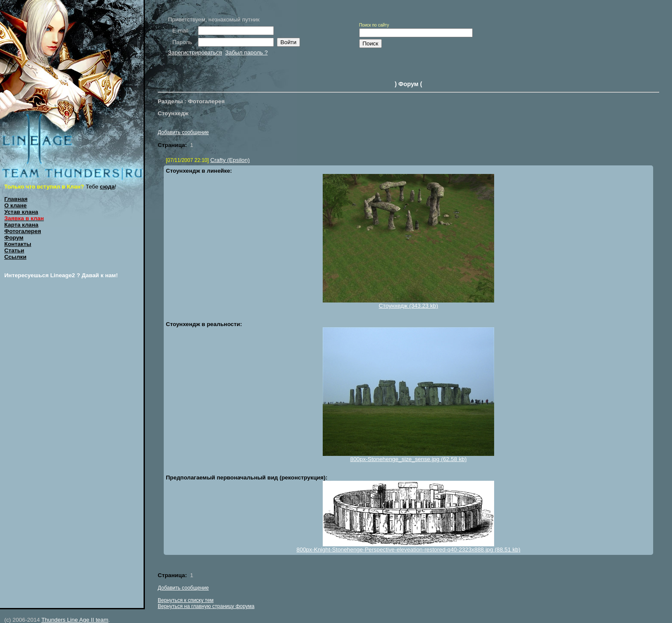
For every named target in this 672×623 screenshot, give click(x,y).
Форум (14, 238)
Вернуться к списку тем (186, 600)
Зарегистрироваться (195, 52)
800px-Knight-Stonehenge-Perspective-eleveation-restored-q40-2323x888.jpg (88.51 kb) (408, 550)
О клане (15, 205)
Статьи (14, 250)
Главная (16, 199)
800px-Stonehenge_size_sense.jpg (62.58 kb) (408, 459)
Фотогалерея (23, 231)
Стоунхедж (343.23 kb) (408, 306)
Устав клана (21, 212)
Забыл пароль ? (246, 52)
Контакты (18, 244)
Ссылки (15, 257)
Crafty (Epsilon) (230, 160)
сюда (107, 187)
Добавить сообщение (183, 132)
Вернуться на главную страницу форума (206, 606)
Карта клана (21, 225)
